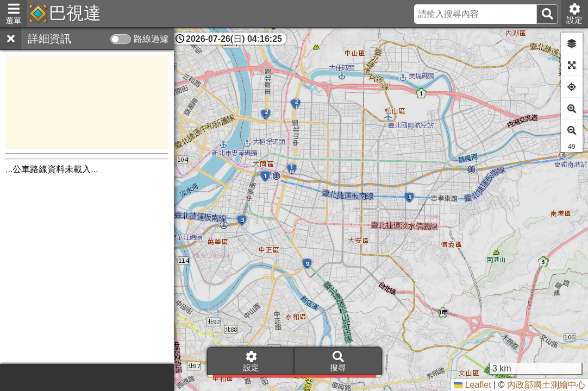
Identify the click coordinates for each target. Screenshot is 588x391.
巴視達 (75, 13)
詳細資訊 (49, 39)
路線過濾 (151, 39)
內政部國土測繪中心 (546, 385)
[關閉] (11, 39)
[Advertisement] (87, 102)
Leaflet (472, 385)
